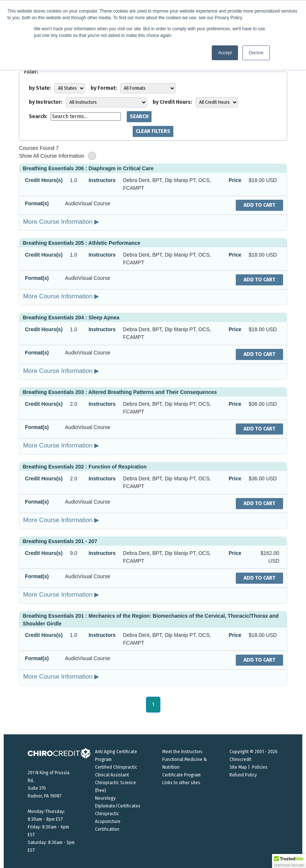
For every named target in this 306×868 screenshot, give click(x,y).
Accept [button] (225, 53)
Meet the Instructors (182, 752)
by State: (40, 88)
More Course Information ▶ (61, 222)
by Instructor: (46, 102)
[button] (289, 861)
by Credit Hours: (172, 102)
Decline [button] (256, 53)
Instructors (102, 180)
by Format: (104, 88)
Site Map (238, 767)
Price (235, 180)
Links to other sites (181, 783)
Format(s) (37, 203)
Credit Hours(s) (44, 180)
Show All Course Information (57, 156)
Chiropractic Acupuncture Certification (108, 821)
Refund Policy (243, 775)
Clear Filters (153, 131)
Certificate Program (181, 775)
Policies (260, 767)
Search (139, 116)
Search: (38, 116)
